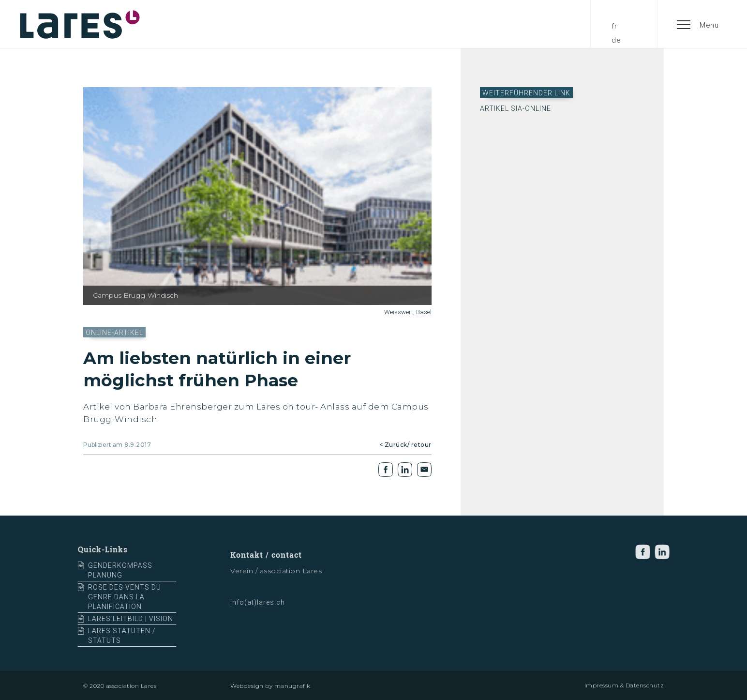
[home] (80, 24)
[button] (698, 24)
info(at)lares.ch (258, 606)
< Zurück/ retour (405, 445)
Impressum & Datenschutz (624, 685)
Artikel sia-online (515, 108)
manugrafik (292, 686)
